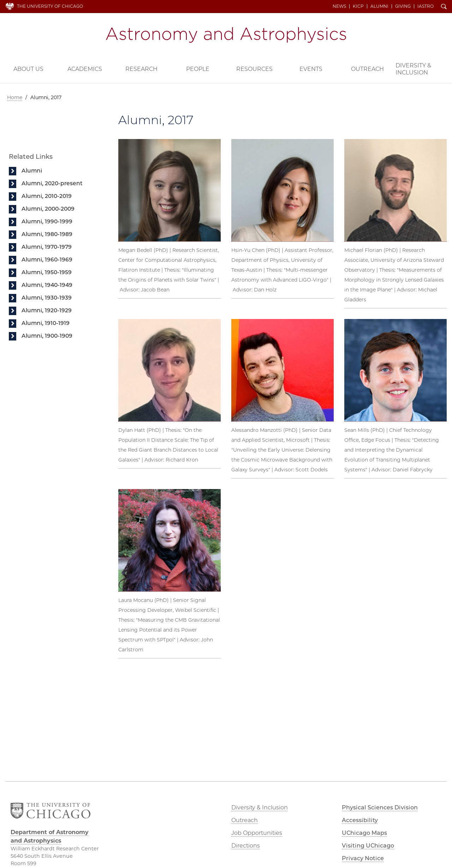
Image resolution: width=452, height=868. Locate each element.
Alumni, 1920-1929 (47, 310)
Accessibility (360, 820)
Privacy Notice (363, 858)
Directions (246, 846)
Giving (403, 6)
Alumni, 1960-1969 (47, 260)
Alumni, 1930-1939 (47, 298)
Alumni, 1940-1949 (47, 285)
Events (311, 69)
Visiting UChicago (368, 846)
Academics (85, 69)
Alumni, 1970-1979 (47, 247)
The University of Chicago (50, 6)
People (198, 69)
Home (15, 97)
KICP (358, 6)
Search (444, 7)
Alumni (379, 6)
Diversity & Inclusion (413, 69)
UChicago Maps (364, 833)
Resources (254, 69)
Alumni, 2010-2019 (47, 196)
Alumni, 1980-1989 (47, 234)
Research (141, 69)
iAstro (426, 6)
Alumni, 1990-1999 (47, 221)
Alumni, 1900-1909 (47, 336)
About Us (28, 69)
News (339, 6)
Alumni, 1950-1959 (47, 272)
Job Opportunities (257, 833)
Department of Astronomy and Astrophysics (226, 35)
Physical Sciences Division (380, 807)
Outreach (367, 69)
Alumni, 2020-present (52, 183)
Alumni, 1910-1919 (46, 323)
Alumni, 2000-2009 (48, 209)
